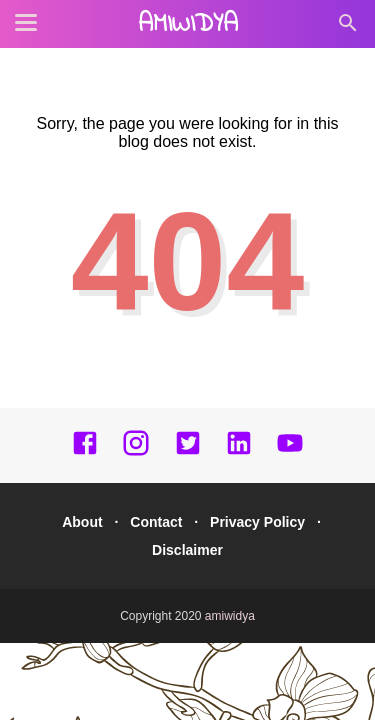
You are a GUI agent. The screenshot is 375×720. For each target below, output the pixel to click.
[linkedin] (239, 452)
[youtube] (290, 452)
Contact (156, 522)
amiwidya (188, 25)
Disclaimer (187, 550)
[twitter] (188, 452)
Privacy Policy (257, 522)
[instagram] (136, 452)
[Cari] (348, 28)
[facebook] (85, 452)
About (82, 522)
